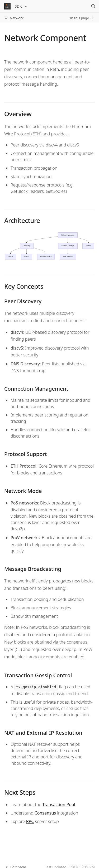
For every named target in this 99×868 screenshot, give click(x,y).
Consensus (45, 813)
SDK (22, 6)
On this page (82, 18)
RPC (30, 821)
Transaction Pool (59, 805)
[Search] (93, 6)
